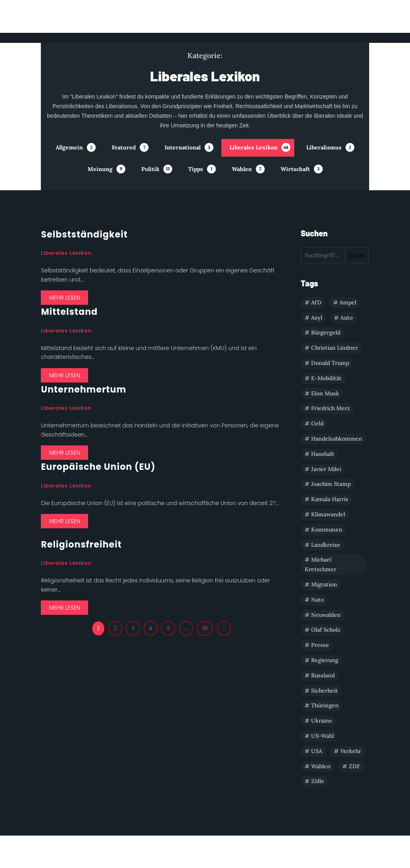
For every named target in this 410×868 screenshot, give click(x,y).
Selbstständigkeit (84, 235)
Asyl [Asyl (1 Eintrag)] (317, 318)
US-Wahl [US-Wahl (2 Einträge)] (323, 736)
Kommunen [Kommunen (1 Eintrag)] (327, 530)
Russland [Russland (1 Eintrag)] (323, 675)
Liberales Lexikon (253, 147)
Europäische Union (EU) (98, 467)
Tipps (196, 169)
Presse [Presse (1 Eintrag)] (320, 645)
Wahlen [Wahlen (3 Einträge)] (321, 766)
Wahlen (242, 169)
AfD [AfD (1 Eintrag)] (316, 302)
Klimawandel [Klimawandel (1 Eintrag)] (328, 514)
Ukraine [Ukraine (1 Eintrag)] (322, 721)
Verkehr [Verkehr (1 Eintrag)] (351, 751)
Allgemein (69, 147)
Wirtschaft (295, 169)
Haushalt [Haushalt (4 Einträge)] (323, 454)
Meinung (100, 169)
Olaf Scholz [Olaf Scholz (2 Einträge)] (326, 630)
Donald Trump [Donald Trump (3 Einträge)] (330, 363)
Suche (357, 255)
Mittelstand (69, 312)
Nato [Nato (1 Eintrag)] (318, 600)
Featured (124, 147)
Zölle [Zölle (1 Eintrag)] (318, 781)
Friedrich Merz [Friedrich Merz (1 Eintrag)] (331, 408)
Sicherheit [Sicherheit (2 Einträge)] (325, 691)
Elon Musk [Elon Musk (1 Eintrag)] (325, 393)
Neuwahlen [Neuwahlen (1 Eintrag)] (326, 615)
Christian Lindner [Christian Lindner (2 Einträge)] (335, 348)
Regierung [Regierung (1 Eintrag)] (325, 660)
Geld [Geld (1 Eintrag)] (317, 423)
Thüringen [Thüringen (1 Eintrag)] (325, 705)
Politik (150, 169)
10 (205, 628)
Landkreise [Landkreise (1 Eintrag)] (326, 545)
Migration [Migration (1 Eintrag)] (324, 584)
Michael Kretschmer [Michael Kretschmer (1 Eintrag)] (321, 564)
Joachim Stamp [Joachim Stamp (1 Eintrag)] (331, 484)
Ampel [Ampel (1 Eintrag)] (348, 302)
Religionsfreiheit (81, 545)
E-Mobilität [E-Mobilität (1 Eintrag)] (326, 378)
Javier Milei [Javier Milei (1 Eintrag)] (326, 469)
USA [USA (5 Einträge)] (317, 751)
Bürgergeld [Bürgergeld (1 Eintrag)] (326, 332)
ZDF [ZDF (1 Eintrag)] (354, 766)
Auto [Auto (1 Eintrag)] (347, 318)
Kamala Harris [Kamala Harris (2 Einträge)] (330, 499)
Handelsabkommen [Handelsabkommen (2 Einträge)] (337, 439)
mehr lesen (64, 298)
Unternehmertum (83, 390)
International (183, 147)
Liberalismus (324, 147)
